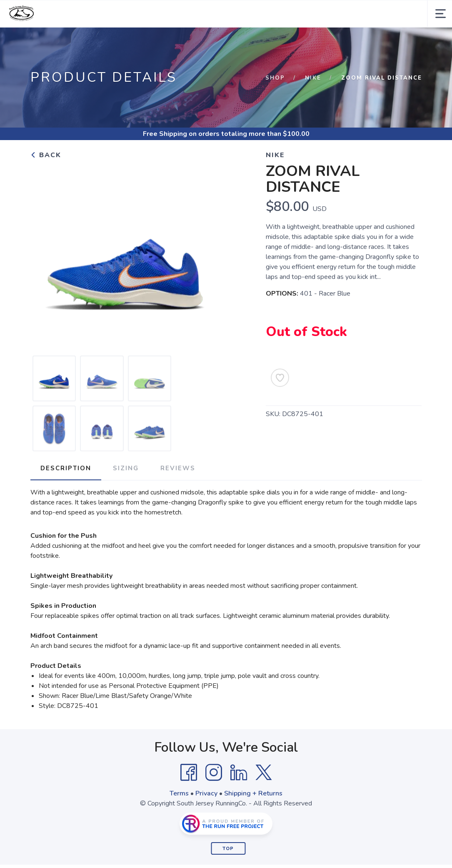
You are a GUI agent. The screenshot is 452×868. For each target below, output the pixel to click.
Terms (179, 793)
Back (46, 155)
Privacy (206, 793)
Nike (313, 78)
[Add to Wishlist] (280, 378)
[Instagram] (214, 773)
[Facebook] (189, 773)
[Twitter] (264, 773)
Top (228, 849)
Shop (275, 78)
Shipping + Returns (253, 793)
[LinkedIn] (239, 773)
